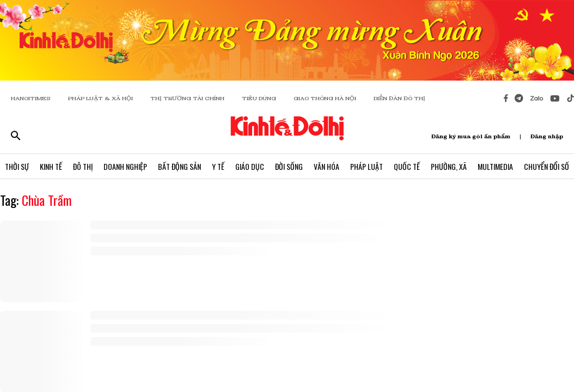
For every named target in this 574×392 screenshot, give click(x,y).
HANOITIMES (31, 98)
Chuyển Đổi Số (546, 166)
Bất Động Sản (179, 166)
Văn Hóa (326, 166)
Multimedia (495, 166)
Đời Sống (289, 166)
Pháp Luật (367, 166)
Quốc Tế (407, 166)
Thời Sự (17, 166)
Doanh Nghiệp (125, 166)
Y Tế (218, 166)
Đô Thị (83, 166)
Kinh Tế (51, 166)
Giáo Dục (250, 166)
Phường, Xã (449, 166)
